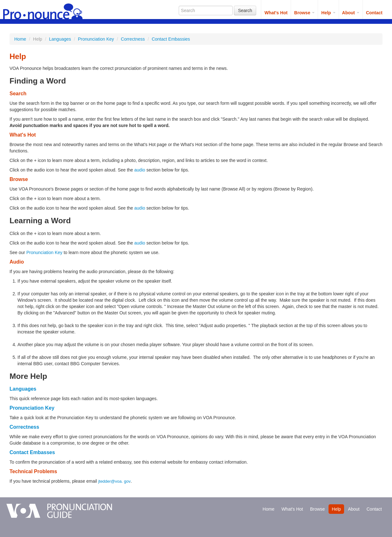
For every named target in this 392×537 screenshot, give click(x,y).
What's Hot (276, 13)
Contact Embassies (171, 39)
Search (245, 10)
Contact (374, 13)
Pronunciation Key (96, 39)
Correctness (133, 39)
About (351, 13)
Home (20, 39)
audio (140, 170)
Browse (304, 13)
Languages (60, 39)
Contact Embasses (32, 452)
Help (328, 13)
